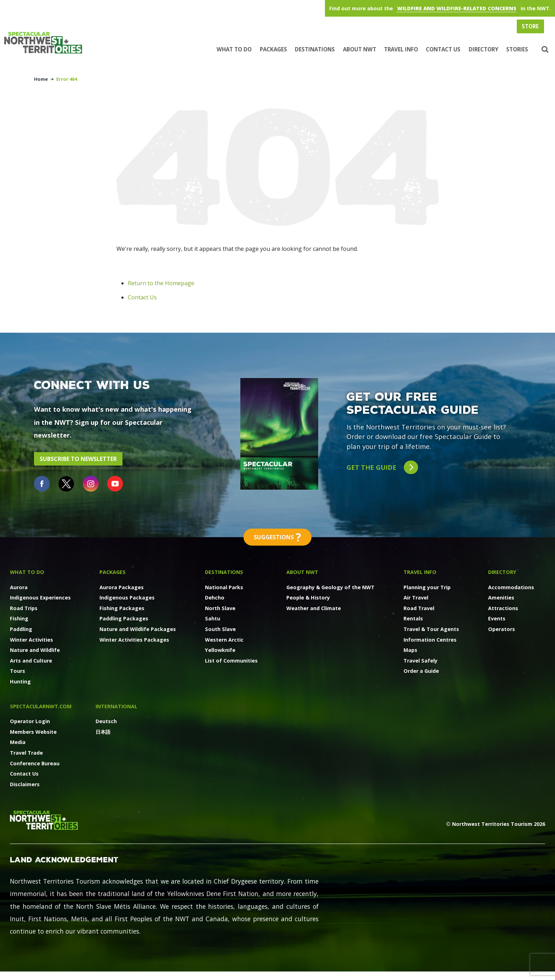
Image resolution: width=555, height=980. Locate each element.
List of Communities (231, 661)
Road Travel (419, 608)
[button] (544, 50)
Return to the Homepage (161, 283)
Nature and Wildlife (35, 650)
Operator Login (30, 721)
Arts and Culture (31, 661)
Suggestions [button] (277, 537)
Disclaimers (25, 784)
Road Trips (24, 608)
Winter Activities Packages (134, 640)
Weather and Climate (314, 608)
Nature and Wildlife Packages (138, 629)
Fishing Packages (122, 608)
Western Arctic (224, 640)
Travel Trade (26, 753)
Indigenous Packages (127, 598)
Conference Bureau (35, 763)
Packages (273, 49)
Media (18, 742)
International (116, 706)
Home (41, 79)
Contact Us (443, 49)
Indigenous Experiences (40, 598)
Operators (502, 629)
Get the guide (382, 468)
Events (497, 618)
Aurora (19, 587)
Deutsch (106, 721)
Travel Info (401, 49)
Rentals (413, 618)
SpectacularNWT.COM (41, 706)
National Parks (224, 587)
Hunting (20, 682)
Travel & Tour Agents (431, 629)
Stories (517, 49)
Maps (410, 650)
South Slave (220, 629)
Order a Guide (421, 671)
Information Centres (430, 640)
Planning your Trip (427, 587)
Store (530, 26)
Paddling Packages (124, 618)
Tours (18, 671)
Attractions (503, 608)
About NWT (360, 49)
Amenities (501, 598)
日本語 (103, 732)
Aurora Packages (122, 587)
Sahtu (213, 618)
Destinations (315, 49)
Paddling (21, 629)
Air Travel (416, 598)
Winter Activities (32, 640)
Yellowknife (220, 650)
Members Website (33, 732)
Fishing (19, 618)
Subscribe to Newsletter (78, 459)
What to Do (234, 49)
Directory (484, 49)
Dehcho (215, 598)
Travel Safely (420, 661)
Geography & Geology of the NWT (330, 587)
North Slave (220, 608)
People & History (308, 598)
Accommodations (511, 587)
